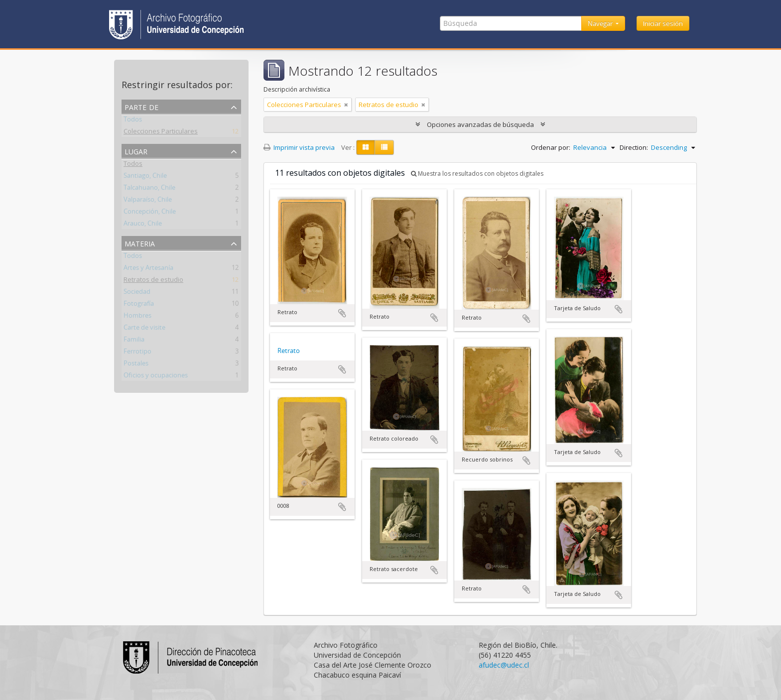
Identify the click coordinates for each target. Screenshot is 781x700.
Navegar (601, 23)
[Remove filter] (346, 105)
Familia (134, 341)
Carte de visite (144, 329)
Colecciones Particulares (161, 133)
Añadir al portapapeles (342, 313)
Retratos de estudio (153, 281)
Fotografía (139, 305)
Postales (136, 365)
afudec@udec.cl (504, 665)
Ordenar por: (551, 147)
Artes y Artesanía (148, 269)
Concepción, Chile (150, 213)
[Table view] (384, 147)
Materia (140, 243)
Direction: (634, 147)
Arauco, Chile (143, 225)
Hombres (137, 317)
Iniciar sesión (663, 23)
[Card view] (366, 147)
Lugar (136, 151)
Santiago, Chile (145, 177)
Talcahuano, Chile (149, 189)
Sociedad (137, 293)
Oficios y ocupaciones (156, 377)
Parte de (141, 106)
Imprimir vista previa (299, 147)
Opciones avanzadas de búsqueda (480, 124)
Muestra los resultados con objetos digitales (477, 174)
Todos (133, 121)
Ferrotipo (137, 353)
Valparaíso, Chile (148, 201)
